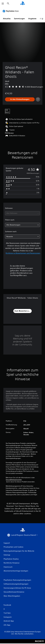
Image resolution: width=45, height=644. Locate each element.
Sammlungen (19, 19)
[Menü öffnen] (3, 4)
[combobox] (22, 213)
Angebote (32, 19)
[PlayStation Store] (11, 11)
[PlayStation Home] (23, 4)
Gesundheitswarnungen (14, 480)
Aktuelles (7, 19)
